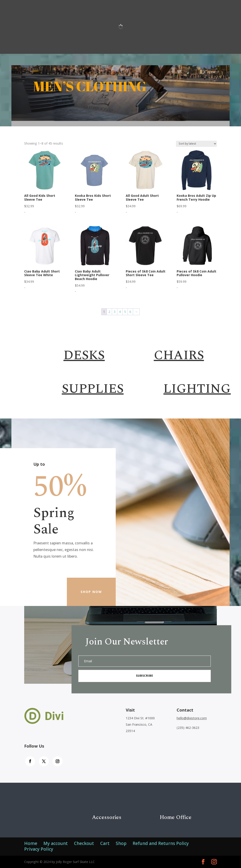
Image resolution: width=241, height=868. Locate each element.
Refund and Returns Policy (161, 843)
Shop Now (91, 592)
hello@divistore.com (192, 718)
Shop (121, 843)
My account (56, 843)
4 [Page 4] (120, 312)
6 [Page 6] (130, 312)
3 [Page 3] (115, 312)
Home (31, 843)
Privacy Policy (39, 849)
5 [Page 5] (125, 312)
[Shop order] (196, 144)
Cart (105, 843)
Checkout (84, 843)
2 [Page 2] (109, 312)
